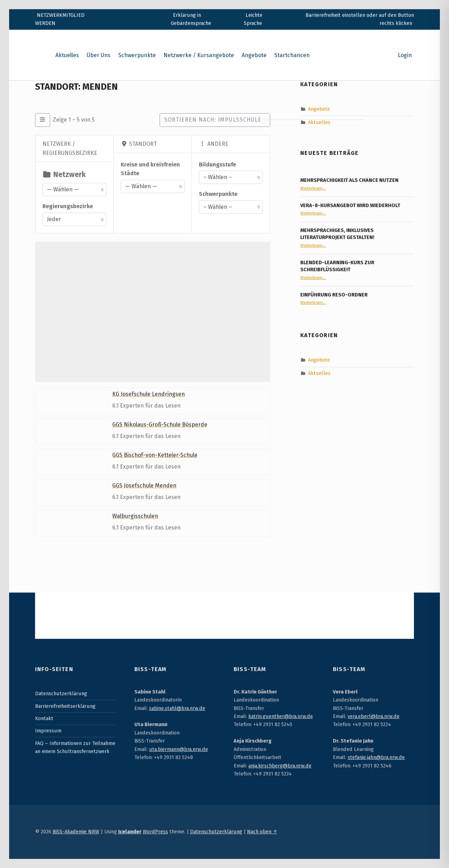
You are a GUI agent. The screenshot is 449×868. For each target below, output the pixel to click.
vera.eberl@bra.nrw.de (374, 716)
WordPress (155, 832)
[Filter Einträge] (43, 120)
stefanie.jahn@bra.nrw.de (376, 757)
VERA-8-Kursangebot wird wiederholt (350, 205)
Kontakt (44, 718)
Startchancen (292, 55)
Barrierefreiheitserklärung (65, 706)
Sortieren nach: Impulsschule (213, 120)
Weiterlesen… (313, 188)
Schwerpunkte (137, 55)
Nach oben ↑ (262, 832)
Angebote (254, 55)
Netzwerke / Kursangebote (199, 55)
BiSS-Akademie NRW (76, 832)
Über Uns (99, 55)
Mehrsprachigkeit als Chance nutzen (349, 180)
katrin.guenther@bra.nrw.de (281, 716)
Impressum (48, 731)
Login (405, 55)
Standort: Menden (76, 87)
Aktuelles (67, 55)
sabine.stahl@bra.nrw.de (177, 708)
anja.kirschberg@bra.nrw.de (280, 766)
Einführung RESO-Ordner (334, 295)
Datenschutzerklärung (61, 693)
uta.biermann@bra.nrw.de (179, 749)
